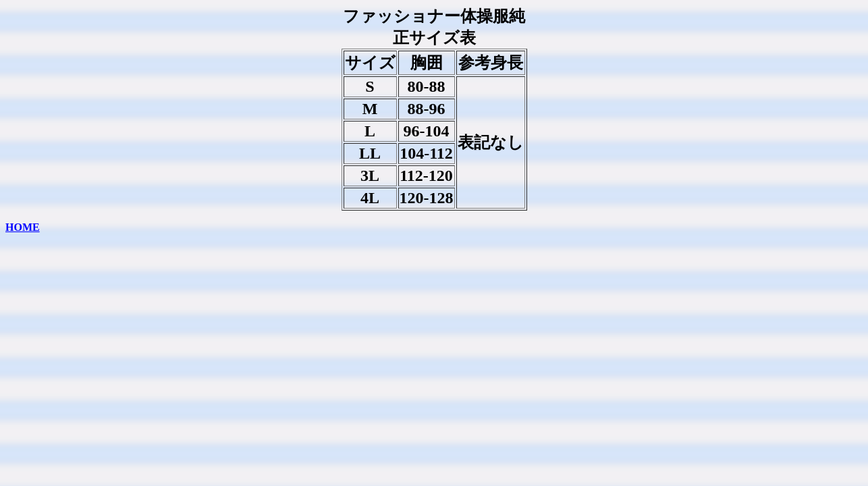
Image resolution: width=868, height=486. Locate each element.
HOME (23, 227)
